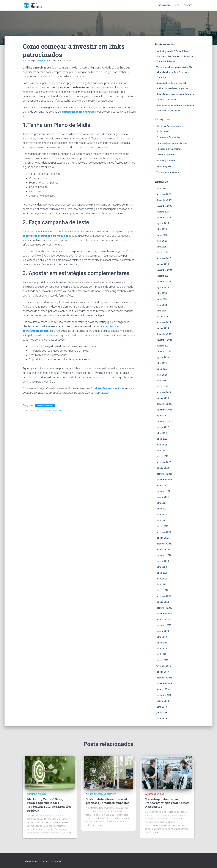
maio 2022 (162, 445)
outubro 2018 (163, 689)
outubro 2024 (163, 276)
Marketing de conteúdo (52, 410)
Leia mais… (67, 833)
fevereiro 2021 (164, 532)
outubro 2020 (163, 550)
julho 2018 (162, 707)
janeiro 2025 (163, 264)
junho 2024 (162, 299)
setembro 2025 (164, 218)
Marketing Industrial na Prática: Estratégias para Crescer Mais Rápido (167, 803)
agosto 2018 (163, 701)
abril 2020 (161, 584)
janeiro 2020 (163, 602)
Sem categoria (164, 166)
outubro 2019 (163, 619)
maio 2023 (162, 375)
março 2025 (162, 252)
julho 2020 (162, 567)
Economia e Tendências (168, 137)
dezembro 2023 (164, 334)
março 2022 (162, 456)
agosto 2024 (163, 287)
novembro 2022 (164, 410)
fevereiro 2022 (164, 462)
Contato (188, 5)
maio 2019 (162, 649)
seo (67, 410)
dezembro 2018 (164, 678)
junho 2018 (162, 713)
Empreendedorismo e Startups (172, 143)
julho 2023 (162, 363)
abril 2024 (161, 311)
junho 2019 (162, 643)
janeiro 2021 (163, 538)
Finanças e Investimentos (169, 149)
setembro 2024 (164, 282)
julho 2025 (162, 229)
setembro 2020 (164, 555)
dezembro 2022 (164, 404)
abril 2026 (161, 188)
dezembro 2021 (164, 474)
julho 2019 (162, 637)
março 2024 (162, 317)
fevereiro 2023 (164, 392)
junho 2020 (162, 573)
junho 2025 (162, 235)
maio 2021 (162, 515)
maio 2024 (162, 305)
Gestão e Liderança (166, 155)
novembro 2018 (164, 683)
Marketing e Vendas (45, 405)
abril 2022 (161, 451)
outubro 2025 (163, 212)
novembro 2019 (164, 614)
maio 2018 (162, 718)
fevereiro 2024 (164, 322)
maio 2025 (162, 241)
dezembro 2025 (164, 200)
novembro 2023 (164, 340)
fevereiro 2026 (164, 194)
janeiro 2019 (163, 672)
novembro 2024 (164, 270)
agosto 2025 (163, 223)
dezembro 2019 (164, 608)
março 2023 (162, 386)
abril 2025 (161, 247)
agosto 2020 (163, 561)
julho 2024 (162, 293)
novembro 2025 (164, 206)
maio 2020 (162, 579)
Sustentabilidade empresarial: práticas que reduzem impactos (108, 801)
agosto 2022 (163, 427)
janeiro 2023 (163, 398)
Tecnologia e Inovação (168, 172)
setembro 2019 (164, 625)
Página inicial (164, 5)
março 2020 (162, 590)
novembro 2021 (164, 480)
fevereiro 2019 (164, 666)
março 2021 (162, 526)
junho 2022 (162, 439)
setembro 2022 (164, 421)
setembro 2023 (164, 351)
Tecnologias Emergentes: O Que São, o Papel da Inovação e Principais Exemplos (175, 72)
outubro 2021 (163, 485)
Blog (177, 5)
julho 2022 (162, 433)
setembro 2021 (164, 491)
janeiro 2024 (163, 328)
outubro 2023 (163, 346)
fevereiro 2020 (164, 596)
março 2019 (162, 660)
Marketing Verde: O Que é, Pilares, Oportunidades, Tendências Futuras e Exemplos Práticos (175, 56)
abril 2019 (161, 654)
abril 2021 (161, 520)
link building (35, 410)
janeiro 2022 (163, 468)
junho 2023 (162, 369)
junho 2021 (162, 509)
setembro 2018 (164, 695)
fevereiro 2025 (164, 258)
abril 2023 (161, 381)
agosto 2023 (163, 357)
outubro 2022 (163, 416)
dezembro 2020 (164, 544)
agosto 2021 (163, 497)
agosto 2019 (163, 631)
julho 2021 (162, 503)
